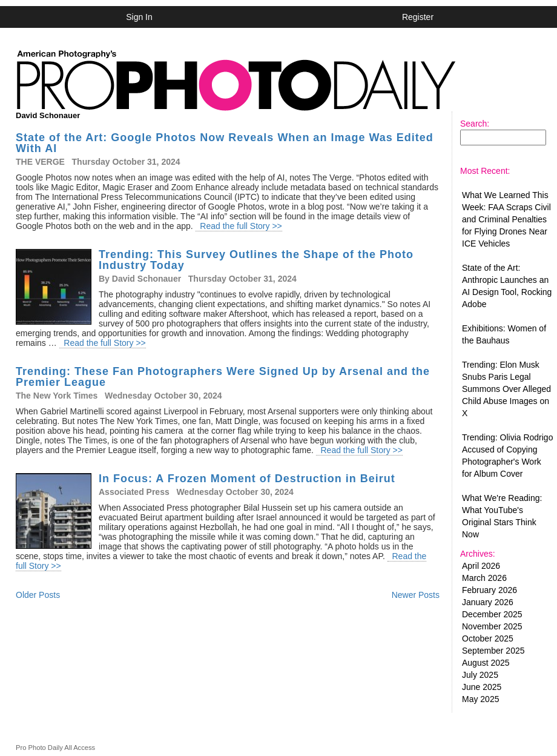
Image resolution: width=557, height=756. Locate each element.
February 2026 (489, 590)
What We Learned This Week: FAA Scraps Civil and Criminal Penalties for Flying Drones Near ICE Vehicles (506, 219)
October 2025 (488, 638)
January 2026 (488, 602)
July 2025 (480, 675)
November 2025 (492, 626)
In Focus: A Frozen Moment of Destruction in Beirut (247, 479)
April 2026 (481, 566)
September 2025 (493, 651)
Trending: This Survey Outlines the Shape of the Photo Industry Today (256, 260)
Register (418, 17)
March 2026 (484, 578)
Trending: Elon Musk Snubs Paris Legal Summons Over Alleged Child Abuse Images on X (506, 389)
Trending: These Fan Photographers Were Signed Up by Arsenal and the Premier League (223, 377)
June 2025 (482, 687)
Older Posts (38, 595)
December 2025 (492, 614)
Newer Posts (416, 595)
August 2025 (486, 663)
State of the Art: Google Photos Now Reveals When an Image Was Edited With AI (225, 143)
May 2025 (480, 699)
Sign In (139, 17)
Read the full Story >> (239, 226)
